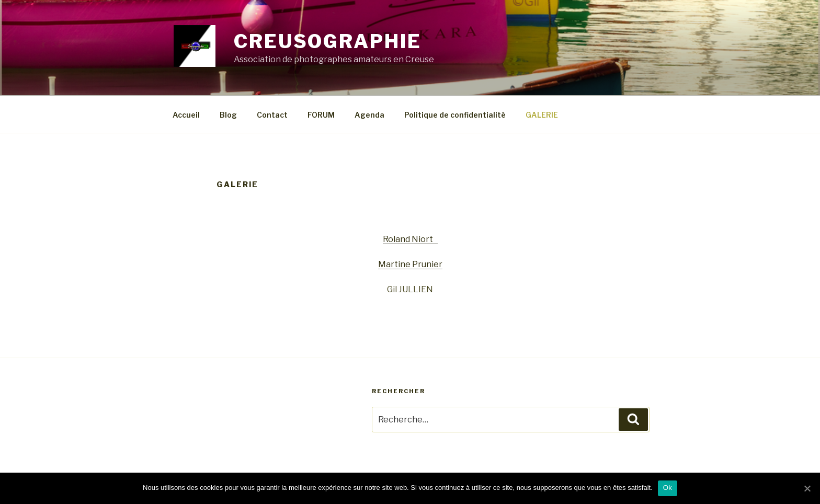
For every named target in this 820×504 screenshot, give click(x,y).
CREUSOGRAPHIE (327, 41)
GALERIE (542, 115)
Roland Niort (410, 239)
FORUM (321, 115)
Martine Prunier (410, 264)
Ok (668, 488)
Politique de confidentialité (455, 115)
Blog (228, 115)
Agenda (369, 115)
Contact (272, 115)
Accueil (186, 115)
